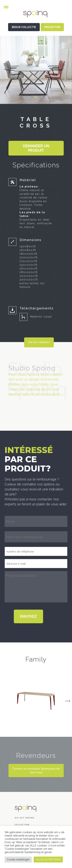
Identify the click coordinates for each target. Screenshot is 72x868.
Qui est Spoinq (24, 818)
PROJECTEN (52, 27)
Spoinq (36, 17)
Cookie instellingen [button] (18, 860)
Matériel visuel (41, 317)
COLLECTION (22, 825)
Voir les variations (39, 342)
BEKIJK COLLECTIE (24, 27)
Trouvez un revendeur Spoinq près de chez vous (36, 771)
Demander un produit (36, 148)
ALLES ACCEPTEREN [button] (48, 860)
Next (67, 701)
